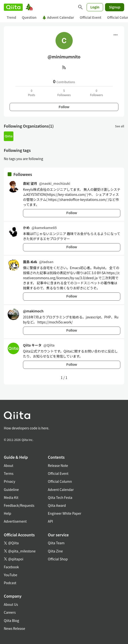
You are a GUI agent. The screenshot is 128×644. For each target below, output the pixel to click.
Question (29, 17)
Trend (11, 17)
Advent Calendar (58, 17)
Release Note (58, 465)
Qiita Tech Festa (60, 497)
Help (8, 513)
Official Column (60, 481)
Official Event (90, 17)
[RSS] (64, 67)
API (50, 521)
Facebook (11, 567)
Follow (64, 107)
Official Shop (58, 559)
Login (95, 7)
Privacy (9, 481)
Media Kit (11, 497)
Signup (115, 7)
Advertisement (15, 521)
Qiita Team (56, 543)
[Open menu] (116, 35)
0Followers (96, 93)
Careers (10, 612)
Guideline (11, 489)
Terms (9, 473)
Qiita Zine (55, 551)
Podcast (10, 583)
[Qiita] (13, 7)
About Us (11, 604)
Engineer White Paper (65, 513)
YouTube (11, 575)
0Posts (32, 93)
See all (120, 126)
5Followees (64, 93)
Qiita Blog (11, 620)
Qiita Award (57, 505)
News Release (14, 628)
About (8, 465)
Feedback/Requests (19, 505)
